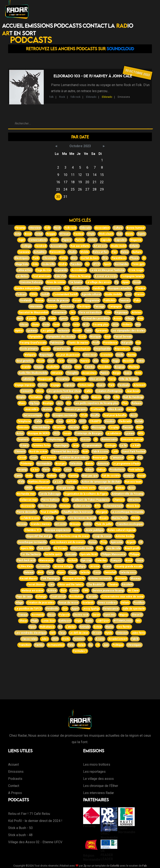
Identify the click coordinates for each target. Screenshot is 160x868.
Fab (145, 866)
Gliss (66, 325)
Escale (46, 349)
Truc (99, 548)
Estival (98, 627)
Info (62, 476)
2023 (82, 421)
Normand (121, 578)
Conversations (38, 240)
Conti (78, 470)
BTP (65, 500)
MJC (86, 325)
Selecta (85, 572)
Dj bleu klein (25, 566)
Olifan (77, 530)
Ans (85, 427)
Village (130, 319)
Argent (131, 542)
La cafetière (114, 433)
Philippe (134, 554)
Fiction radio (86, 385)
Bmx (140, 319)
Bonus (93, 542)
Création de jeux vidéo (41, 603)
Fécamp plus (101, 325)
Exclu (60, 560)
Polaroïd (64, 615)
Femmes (79, 639)
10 (90, 639)
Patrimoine (57, 343)
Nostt (41, 361)
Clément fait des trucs (65, 452)
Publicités (109, 300)
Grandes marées (41, 524)
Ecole (82, 337)
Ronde (77, 331)
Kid (138, 343)
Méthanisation (44, 488)
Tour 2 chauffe (49, 512)
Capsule (106, 240)
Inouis (67, 433)
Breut (129, 560)
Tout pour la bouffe (115, 415)
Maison (96, 397)
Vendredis (52, 609)
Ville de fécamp (129, 379)
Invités (92, 240)
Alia (96, 361)
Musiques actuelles (120, 288)
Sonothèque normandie (32, 542)
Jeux (75, 445)
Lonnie (74, 591)
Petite (63, 258)
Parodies (76, 264)
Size (63, 591)
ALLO (134, 415)
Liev (51, 585)
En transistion (56, 645)
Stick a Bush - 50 (20, 828)
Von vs (72, 361)
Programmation (92, 445)
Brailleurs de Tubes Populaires (91, 500)
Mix (138, 325)
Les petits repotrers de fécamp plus (96, 403)
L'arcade (92, 597)
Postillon (139, 603)
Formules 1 (80, 651)
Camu (18, 476)
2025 (55, 639)
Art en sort (100, 246)
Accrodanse (79, 270)
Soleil (81, 645)
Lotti (115, 452)
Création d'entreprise (109, 391)
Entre (141, 361)
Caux (60, 421)
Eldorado (91, 97)
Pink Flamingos (50, 578)
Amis (138, 373)
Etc (69, 403)
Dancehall (110, 572)
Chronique (49, 258)
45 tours (65, 234)
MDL (141, 433)
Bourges (61, 464)
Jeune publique (94, 530)
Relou (125, 252)
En (55, 397)
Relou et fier (100, 252)
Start (51, 361)
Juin (106, 645)
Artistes (137, 312)
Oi (144, 258)
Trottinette (97, 409)
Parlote (80, 240)
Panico (104, 373)
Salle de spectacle (134, 609)
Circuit (22, 458)
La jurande (61, 270)
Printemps (27, 464)
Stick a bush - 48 (20, 835)
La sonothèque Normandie (127, 512)
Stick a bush (106, 234)
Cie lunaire (76, 282)
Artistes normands (100, 578)
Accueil (13, 26)
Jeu (72, 312)
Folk (47, 228)
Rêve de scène (56, 282)
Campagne (115, 306)
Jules (45, 639)
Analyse (129, 476)
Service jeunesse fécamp (108, 591)
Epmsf (64, 319)
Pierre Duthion (50, 500)
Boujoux (119, 367)
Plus (125, 403)
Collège (26, 246)
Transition (25, 645)
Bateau (120, 488)
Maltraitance (47, 627)
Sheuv (23, 621)
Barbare (137, 252)
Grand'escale (62, 349)
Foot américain (41, 276)
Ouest (101, 385)
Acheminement (113, 506)
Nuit (107, 397)
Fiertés (39, 645)
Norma (132, 355)
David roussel (52, 288)
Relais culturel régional (121, 530)
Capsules (120, 240)
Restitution (76, 597)
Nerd (139, 427)
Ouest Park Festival (134, 452)
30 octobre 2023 (138, 73)
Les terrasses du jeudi (82, 518)
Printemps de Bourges (89, 433)
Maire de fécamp (80, 276)
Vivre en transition (90, 312)
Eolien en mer (29, 500)
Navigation (106, 488)
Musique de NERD (38, 433)
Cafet (38, 421)
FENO (34, 294)
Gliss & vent (115, 409)
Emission (122, 633)
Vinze (140, 560)
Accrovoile (28, 506)
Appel (75, 609)
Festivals (124, 385)
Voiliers (127, 325)
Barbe (40, 476)
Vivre (46, 470)
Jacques (66, 397)
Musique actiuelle (74, 578)
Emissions (39, 26)
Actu (18, 234)
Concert (51, 306)
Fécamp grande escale (128, 566)
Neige (116, 373)
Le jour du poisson (68, 355)
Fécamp (20, 228)
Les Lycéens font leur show (64, 391)
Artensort (139, 385)
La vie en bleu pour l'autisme (107, 270)
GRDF (29, 488)
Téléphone (24, 421)
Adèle (88, 524)
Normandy (38, 615)
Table (88, 331)
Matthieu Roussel (39, 482)
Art (48, 397)
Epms (75, 319)
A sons (100, 639)
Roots (130, 234)
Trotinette (79, 379)
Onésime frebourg (31, 282)
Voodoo (110, 421)
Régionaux (121, 312)
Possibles (104, 367)
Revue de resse (68, 603)
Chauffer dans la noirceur (77, 512)
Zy (85, 866)
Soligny (81, 566)
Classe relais (29, 639)
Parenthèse (119, 258)
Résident (127, 585)
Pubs (137, 300)
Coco (97, 572)
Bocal (28, 234)
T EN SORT (19, 33)
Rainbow (37, 439)
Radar (52, 319)
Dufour (101, 470)
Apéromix (117, 542)
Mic (138, 621)
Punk (36, 258)
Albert (89, 470)
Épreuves (102, 331)
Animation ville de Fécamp (127, 494)
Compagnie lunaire (132, 276)
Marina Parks (120, 518)
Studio (72, 252)
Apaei (126, 282)
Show (40, 391)
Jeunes (47, 409)
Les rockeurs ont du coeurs (68, 542)
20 (96, 439)
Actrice (52, 591)
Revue (40, 300)
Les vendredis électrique (31, 633)
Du (91, 645)
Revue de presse (58, 300)
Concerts (27, 391)
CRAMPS (95, 421)
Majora (123, 615)
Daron (96, 615)
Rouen (104, 518)
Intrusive (57, 373)
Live (128, 294)
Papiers (67, 240)
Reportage (46, 355)
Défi (53, 633)
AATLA (71, 421)
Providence (110, 343)
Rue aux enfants (80, 246)
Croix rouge (136, 270)
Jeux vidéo (31, 409)
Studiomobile (81, 288)
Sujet (21, 240)
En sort (97, 633)
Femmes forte (41, 445)
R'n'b (21, 482)
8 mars (24, 445)
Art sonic (61, 524)
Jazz (60, 403)
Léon (68, 470)
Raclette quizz (53, 554)
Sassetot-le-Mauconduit (33, 312)
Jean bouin (133, 391)
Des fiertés (124, 627)
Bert (20, 319)
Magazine (136, 240)
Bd (60, 627)
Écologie (111, 445)
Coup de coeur (102, 536)
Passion (127, 427)
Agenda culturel (91, 294)
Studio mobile (113, 294)
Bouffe (95, 415)
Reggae (51, 234)
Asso (132, 488)
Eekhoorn (65, 621)
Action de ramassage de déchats (101, 482)
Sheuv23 (137, 615)
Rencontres (57, 252)
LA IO (121, 26)
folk (51, 97)
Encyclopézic (82, 349)
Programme (92, 300)
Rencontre (67, 306)
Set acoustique (32, 415)
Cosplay (114, 427)
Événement (59, 312)
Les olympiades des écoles (128, 331)
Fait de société (111, 476)
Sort (58, 409)
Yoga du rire (43, 270)
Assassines (89, 373)
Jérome (94, 566)
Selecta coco (128, 572)
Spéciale (71, 554)
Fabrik (135, 639)
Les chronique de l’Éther (101, 786)
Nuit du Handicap (133, 397)
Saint (85, 397)
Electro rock (81, 615)
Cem (61, 361)
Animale (85, 627)
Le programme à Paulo (126, 464)
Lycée (49, 421)
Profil (96, 343)
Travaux (23, 615)
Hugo (116, 361)
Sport (107, 264)
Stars (137, 349)
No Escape (60, 548)
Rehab (139, 421)
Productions (117, 470)
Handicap (98, 288)
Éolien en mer (82, 506)
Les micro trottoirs (97, 765)
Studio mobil (118, 246)
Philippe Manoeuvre (113, 554)
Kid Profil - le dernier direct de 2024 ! (35, 821)
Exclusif (72, 560)
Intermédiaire (41, 427)
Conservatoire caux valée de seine (122, 597)
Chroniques (134, 645)
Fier (114, 252)
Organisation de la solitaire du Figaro (86, 494)
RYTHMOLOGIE (123, 621)
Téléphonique (55, 439)
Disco (51, 615)
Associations (58, 246)
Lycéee (129, 433)
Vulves (67, 367)
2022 (56, 433)
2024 (115, 325)
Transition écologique (130, 524)
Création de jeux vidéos (74, 458)
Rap (140, 458)
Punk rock (44, 548)
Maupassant (45, 379)
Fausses (125, 300)
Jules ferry (138, 633)
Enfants (134, 246)
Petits (54, 240)
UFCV (96, 264)
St (76, 397)
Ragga (72, 572)
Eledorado (125, 421)
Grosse (85, 439)
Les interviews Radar (99, 793)
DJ (47, 415)
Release (137, 403)
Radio (89, 621)
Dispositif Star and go (39, 536)
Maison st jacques (76, 409)
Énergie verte (65, 488)
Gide (35, 264)
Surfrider (72, 482)
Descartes (62, 379)
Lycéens (32, 331)
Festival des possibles (96, 319)
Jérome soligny (63, 566)
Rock (62, 97)
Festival (79, 234)
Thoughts (72, 373)
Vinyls (91, 234)
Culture (118, 228)
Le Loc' (58, 482)
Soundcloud (120, 49)
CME (86, 591)
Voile (46, 325)
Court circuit (58, 597)
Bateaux (29, 572)
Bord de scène (38, 452)
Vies (78, 367)
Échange (41, 597)
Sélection (76, 464)
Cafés (88, 391)
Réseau (22, 524)
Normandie (121, 264)
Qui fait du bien (90, 258)
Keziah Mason (28, 578)
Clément (20, 452)
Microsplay (98, 427)
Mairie (109, 627)
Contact (95, 26)
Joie (128, 306)
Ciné (108, 312)
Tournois (23, 439)
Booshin (128, 361)
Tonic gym (138, 264)
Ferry (112, 379)
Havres (85, 361)
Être (105, 258)
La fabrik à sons (30, 518)
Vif (141, 542)
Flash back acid (26, 560)
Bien (74, 258)
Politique (118, 645)
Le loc (35, 470)
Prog (104, 542)
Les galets (47, 331)
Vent (56, 325)
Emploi (21, 397)
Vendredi (41, 246)
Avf (66, 288)
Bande (90, 464)
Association (102, 228)
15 (98, 645)
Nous (105, 361)
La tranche (43, 566)
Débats (125, 603)
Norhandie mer (26, 494)
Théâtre (140, 288)
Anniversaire (109, 439)
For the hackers (31, 554)
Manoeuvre (46, 560)
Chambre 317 (33, 530)
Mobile (85, 252)
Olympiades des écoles (61, 337)
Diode (120, 355)
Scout (137, 282)
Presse (139, 294)
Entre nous (90, 355)
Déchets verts (87, 488)
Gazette (74, 427)
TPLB (84, 415)
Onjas (78, 621)
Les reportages (94, 772)
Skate (35, 325)
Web (40, 572)
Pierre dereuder (27, 512)
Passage (99, 306)
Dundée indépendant (27, 288)
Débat (39, 234)
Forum (77, 300)
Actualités (40, 252)
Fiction (43, 385)
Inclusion (63, 331)
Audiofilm (53, 367)
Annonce (103, 464)
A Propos (15, 793)
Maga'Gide (22, 264)
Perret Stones (36, 585)
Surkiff (45, 294)
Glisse (24, 325)
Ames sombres (107, 603)
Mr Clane (133, 591)
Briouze (75, 524)
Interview (35, 228)
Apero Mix (27, 548)
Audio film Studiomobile (33, 373)
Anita (29, 476)
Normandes (44, 464)
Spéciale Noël (89, 554)
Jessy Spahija (91, 609)
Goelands (88, 603)
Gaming (73, 476)
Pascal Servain (123, 337)
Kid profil (127, 343)
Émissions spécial (132, 439)
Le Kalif (135, 445)
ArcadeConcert (118, 639)
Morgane (102, 512)
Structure (59, 427)
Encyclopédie (102, 349)
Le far (123, 445)
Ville (116, 397)
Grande (26, 367)
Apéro (19, 331)
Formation (36, 397)
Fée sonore (48, 458)
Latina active (24, 270)
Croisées (106, 355)
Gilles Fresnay (47, 506)
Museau (135, 578)
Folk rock (70, 228)
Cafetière (28, 379)
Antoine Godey (124, 536)
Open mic (109, 615)
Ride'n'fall (60, 276)
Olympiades (35, 337)
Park (111, 385)
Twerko (89, 367)
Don (65, 609)
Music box (133, 506)
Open (32, 627)
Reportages (61, 445)
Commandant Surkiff (65, 294)
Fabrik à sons (100, 452)
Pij (116, 282)
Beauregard (100, 458)
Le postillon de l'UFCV (28, 609)
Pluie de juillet (104, 524)
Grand (107, 566)
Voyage (55, 385)
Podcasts (68, 26)
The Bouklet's (96, 585)
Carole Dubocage (50, 494)
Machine (134, 367)
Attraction (134, 500)
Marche (72, 439)
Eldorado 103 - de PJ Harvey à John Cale (93, 76)
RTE (97, 506)
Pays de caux (24, 597)
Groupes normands (65, 415)
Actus (20, 433)
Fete (71, 645)
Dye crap (86, 560)
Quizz (128, 373)
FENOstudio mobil (82, 548)
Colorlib (115, 866)
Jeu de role (113, 548)
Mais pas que (90, 476)
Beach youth (132, 548)
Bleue (57, 470)
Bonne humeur (136, 228)
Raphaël (48, 518)
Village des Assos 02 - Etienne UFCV (35, 842)
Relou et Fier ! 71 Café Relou (29, 814)
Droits (66, 639)
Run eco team (133, 482)
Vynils (109, 633)
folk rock (76, 97)
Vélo (76, 325)
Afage (19, 603)
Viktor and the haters (71, 585)
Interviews (36, 306)
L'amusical (117, 458)
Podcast (21, 294)
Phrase (134, 258)
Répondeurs (122, 349)
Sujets (141, 234)
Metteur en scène (32, 591)
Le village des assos (99, 282)
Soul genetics (25, 361)
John (131, 458)
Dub (120, 234)
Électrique (84, 306)
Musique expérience (57, 530)
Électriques (22, 258)
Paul (42, 319)
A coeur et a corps (106, 276)
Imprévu (69, 385)
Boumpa (48, 403)
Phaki (34, 621)
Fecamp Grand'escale (33, 343)
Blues (22, 403)
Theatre (113, 585)
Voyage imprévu (25, 385)
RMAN (135, 518)
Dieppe (39, 367)
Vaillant (52, 476)
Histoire (65, 506)
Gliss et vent (97, 379)
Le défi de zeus (79, 633)
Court (34, 458)
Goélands (26, 300)
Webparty (30, 355)
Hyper (61, 572)
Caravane (24, 252)
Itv (87, 264)
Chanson (119, 500)
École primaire (29, 349)
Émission (23, 427)
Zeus (62, 633)
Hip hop (34, 403)
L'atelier (71, 627)
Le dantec (22, 276)
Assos (117, 319)
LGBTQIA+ (103, 621)
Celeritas (101, 560)
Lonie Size (48, 621)
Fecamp (22, 470)
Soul (107, 337)
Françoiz (116, 560)
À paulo (31, 319)
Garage (131, 409)
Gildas (61, 518)
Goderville (48, 264)
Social (141, 476)
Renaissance (111, 609)
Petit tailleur (136, 470)
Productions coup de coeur (72, 536)
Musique (95, 337)
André (63, 264)
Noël (85, 452)
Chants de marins (78, 343)
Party (50, 572)
